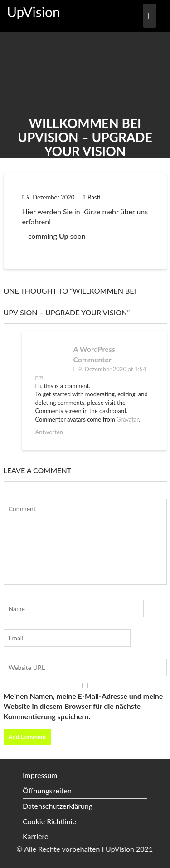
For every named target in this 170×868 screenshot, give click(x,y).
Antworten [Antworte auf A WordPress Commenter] (49, 432)
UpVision (34, 12)
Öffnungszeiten (47, 790)
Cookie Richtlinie (49, 821)
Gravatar (128, 419)
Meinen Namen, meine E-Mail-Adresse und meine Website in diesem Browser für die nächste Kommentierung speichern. (83, 706)
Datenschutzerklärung (58, 806)
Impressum (40, 775)
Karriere (35, 836)
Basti (92, 197)
